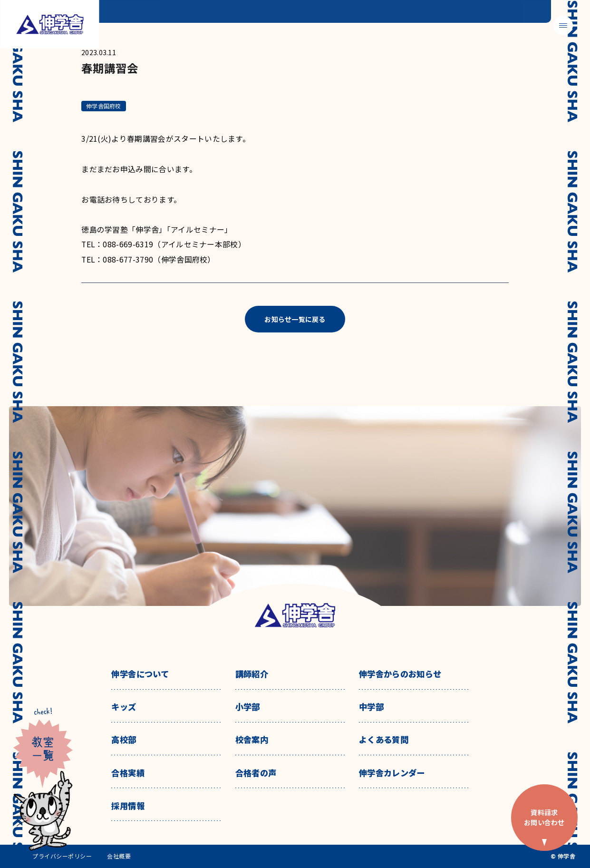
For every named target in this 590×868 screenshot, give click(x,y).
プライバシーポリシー (62, 856)
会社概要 (119, 856)
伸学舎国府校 (103, 106)
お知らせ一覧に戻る (295, 319)
